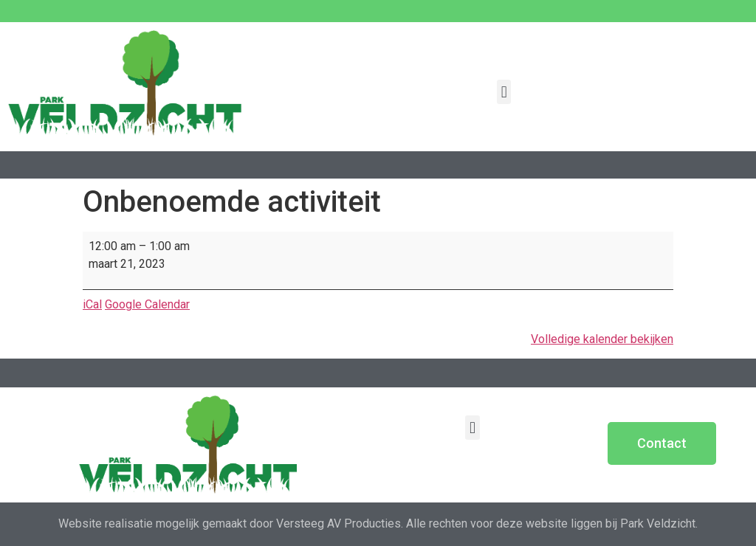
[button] (504, 92)
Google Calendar (147, 304)
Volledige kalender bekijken (602, 339)
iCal (92, 304)
